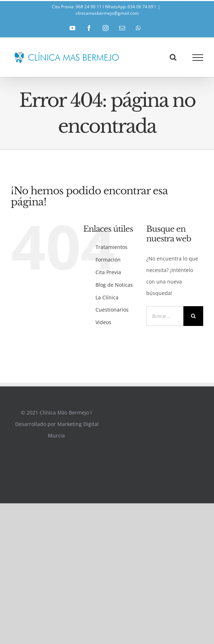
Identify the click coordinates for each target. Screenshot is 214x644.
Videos (103, 322)
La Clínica (107, 297)
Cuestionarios (112, 310)
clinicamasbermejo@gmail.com (107, 13)
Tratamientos (112, 247)
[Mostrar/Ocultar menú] (198, 58)
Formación (108, 260)
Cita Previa (108, 272)
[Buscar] (193, 316)
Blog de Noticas (114, 285)
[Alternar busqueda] (173, 57)
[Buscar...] (165, 316)
